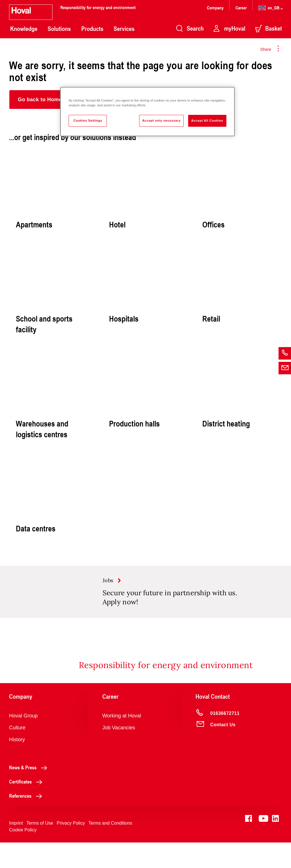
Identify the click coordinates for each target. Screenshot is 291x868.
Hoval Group (23, 741)
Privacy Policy (71, 849)
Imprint (16, 849)
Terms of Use (40, 849)
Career (242, 8)
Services (124, 29)
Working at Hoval (122, 741)
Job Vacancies (119, 753)
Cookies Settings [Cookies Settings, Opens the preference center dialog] (88, 121)
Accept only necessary (161, 121)
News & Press (30, 793)
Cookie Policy (23, 855)
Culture (17, 753)
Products (92, 29)
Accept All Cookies (207, 121)
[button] (40, 100)
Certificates (27, 807)
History (17, 765)
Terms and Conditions (110, 849)
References (27, 821)
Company (216, 8)
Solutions (59, 29)
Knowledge (24, 29)
